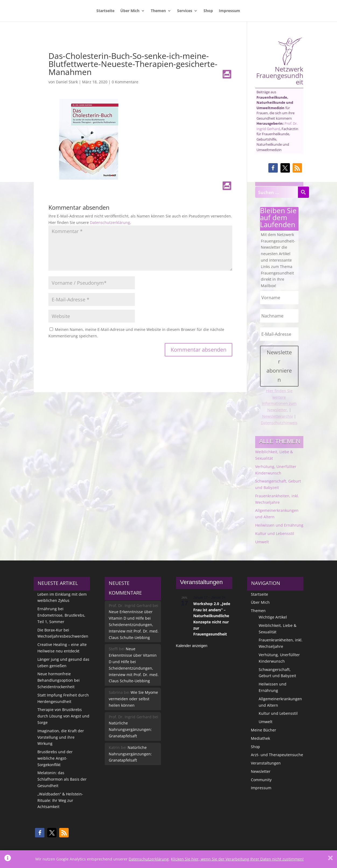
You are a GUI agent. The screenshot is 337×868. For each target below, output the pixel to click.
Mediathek (260, 738)
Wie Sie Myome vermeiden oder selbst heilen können (133, 699)
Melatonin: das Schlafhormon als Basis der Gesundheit (62, 779)
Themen (158, 11)
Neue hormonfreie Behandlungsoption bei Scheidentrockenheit (59, 680)
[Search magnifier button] (303, 192)
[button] (273, 168)
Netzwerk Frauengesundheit (280, 61)
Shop (208, 11)
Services (185, 11)
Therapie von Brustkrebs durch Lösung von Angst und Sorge (63, 716)
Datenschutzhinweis (279, 423)
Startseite (105, 11)
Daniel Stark (67, 82)
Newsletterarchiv (278, 416)
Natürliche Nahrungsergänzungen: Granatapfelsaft (130, 729)
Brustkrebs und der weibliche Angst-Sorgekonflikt (55, 758)
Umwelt (262, 542)
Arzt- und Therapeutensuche (277, 755)
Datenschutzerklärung (110, 222)
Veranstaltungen (266, 763)
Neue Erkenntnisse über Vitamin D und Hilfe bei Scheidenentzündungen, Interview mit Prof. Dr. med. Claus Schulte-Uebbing (134, 624)
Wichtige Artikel (273, 617)
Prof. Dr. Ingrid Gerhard (277, 126)
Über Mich (130, 11)
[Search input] (277, 192)
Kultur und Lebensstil (275, 533)
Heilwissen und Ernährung (279, 525)
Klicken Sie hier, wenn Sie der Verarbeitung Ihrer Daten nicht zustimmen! (237, 859)
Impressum (229, 11)
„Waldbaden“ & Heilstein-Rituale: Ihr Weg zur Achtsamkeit (60, 800)
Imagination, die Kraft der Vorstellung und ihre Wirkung (61, 737)
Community (261, 780)
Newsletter (261, 771)
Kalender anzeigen (192, 646)
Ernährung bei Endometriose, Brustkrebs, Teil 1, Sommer (61, 615)
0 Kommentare (125, 82)
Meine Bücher (264, 730)
